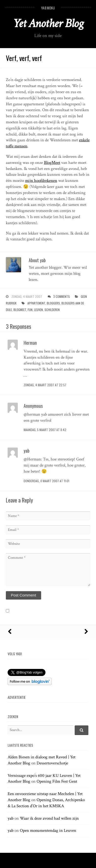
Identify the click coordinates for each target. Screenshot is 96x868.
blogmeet (20, 310)
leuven (38, 310)
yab (11, 818)
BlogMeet (52, 163)
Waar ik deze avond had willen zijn (49, 818)
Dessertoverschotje (52, 763)
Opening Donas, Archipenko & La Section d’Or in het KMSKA (46, 803)
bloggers (53, 303)
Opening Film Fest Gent (57, 781)
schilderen (52, 310)
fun (30, 310)
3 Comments (62, 296)
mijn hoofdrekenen (41, 181)
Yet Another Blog (48, 23)
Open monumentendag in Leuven (48, 831)
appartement (36, 303)
